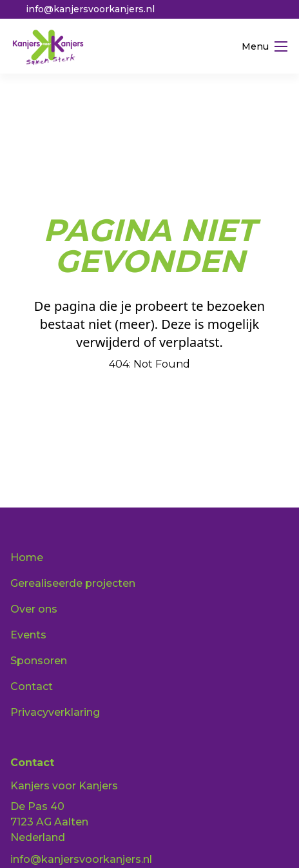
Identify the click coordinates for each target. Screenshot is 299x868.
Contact (32, 686)
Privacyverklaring (55, 712)
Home (27, 557)
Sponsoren (39, 661)
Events (28, 635)
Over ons (34, 609)
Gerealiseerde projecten (73, 583)
